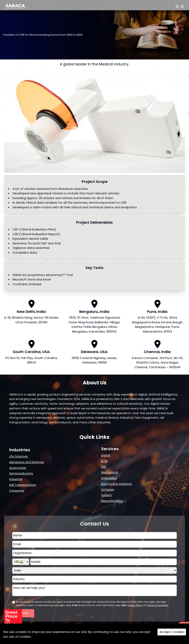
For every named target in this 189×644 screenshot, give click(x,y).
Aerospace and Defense (27, 462)
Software (108, 490)
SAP (104, 467)
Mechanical (109, 472)
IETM (104, 461)
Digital (106, 455)
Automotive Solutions (117, 484)
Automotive (18, 468)
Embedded (109, 478)
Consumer (17, 491)
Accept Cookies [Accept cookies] (172, 632)
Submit (23, 613)
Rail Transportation (23, 485)
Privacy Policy (135, 605)
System (107, 495)
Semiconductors (21, 473)
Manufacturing (112, 501)
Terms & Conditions (158, 605)
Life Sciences (19, 456)
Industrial (16, 479)
